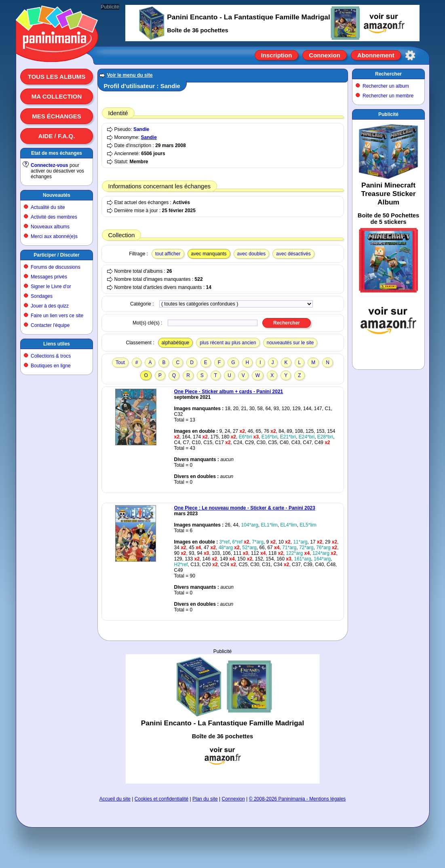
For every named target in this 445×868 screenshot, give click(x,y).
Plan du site (205, 799)
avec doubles (252, 254)
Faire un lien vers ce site (57, 316)
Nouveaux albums (50, 227)
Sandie (141, 129)
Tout (120, 362)
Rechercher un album (386, 86)
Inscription (277, 55)
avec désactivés (293, 254)
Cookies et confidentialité (161, 799)
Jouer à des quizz (50, 306)
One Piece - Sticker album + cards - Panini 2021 (229, 392)
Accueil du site (115, 799)
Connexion (325, 55)
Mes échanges (57, 116)
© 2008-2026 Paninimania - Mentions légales (297, 799)
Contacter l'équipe (50, 325)
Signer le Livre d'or (51, 287)
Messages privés (49, 277)
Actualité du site (48, 207)
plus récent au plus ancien (228, 343)
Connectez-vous (50, 165)
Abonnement (376, 55)
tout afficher (168, 254)
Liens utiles (57, 344)
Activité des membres (54, 217)
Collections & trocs (51, 356)
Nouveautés (57, 195)
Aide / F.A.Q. (57, 136)
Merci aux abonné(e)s (54, 236)
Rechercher (388, 74)
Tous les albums (57, 77)
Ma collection (57, 96)
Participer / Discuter (56, 255)
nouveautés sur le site (290, 343)
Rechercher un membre (388, 96)
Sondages (42, 296)
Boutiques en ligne (51, 366)
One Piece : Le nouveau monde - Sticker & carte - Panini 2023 (245, 508)
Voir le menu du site (130, 75)
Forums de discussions (56, 267)
